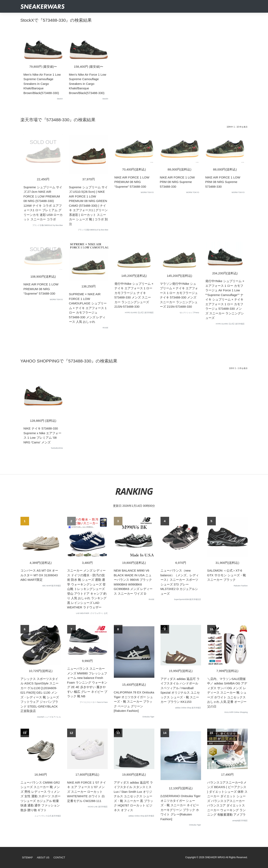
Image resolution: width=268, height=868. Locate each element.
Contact (59, 858)
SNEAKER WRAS (215, 857)
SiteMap (28, 858)
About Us (43, 858)
